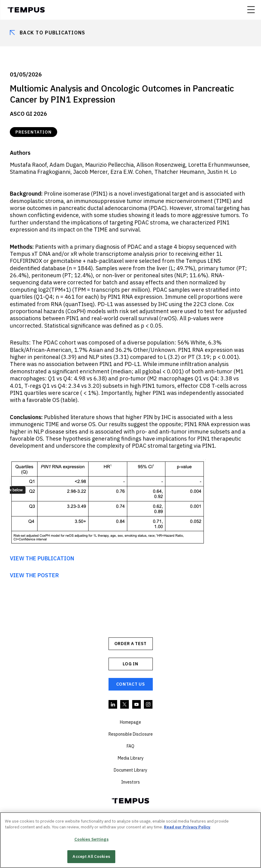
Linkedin (113, 705)
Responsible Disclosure (131, 734)
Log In (130, 664)
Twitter (125, 705)
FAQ (130, 746)
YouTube (137, 705)
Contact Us (131, 684)
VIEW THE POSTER (34, 575)
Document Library (130, 770)
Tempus (26, 10)
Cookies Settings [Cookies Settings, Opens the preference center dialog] (91, 839)
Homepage (130, 722)
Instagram (148, 705)
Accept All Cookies (91, 856)
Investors (130, 782)
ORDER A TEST (130, 644)
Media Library (131, 758)
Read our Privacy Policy (187, 827)
